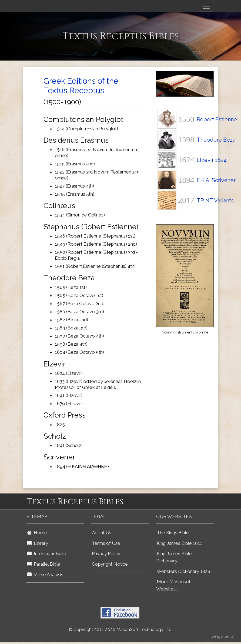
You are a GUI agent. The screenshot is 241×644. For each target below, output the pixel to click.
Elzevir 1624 (212, 160)
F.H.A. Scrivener (216, 180)
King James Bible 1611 (179, 543)
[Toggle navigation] (206, 6)
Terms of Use (106, 543)
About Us (102, 533)
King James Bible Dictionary (174, 557)
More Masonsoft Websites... (174, 585)
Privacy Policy (106, 553)
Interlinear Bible (47, 553)
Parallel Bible (44, 564)
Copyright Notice (110, 564)
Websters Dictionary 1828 (183, 571)
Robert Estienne (217, 119)
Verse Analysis (45, 575)
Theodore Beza (216, 140)
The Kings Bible (173, 533)
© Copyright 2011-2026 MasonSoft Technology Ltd (120, 630)
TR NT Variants (215, 201)
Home (37, 533)
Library (38, 543)
